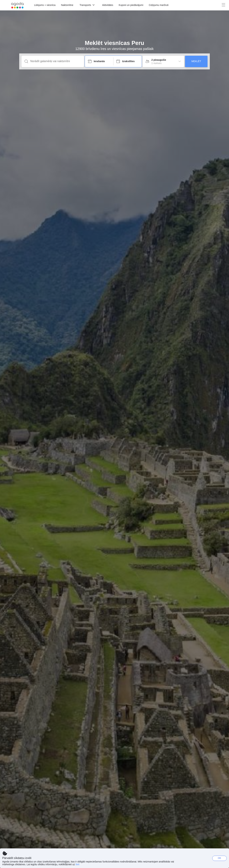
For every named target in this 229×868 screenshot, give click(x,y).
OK (220, 858)
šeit (77, 864)
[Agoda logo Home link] (17, 5)
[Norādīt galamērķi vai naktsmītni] (56, 61)
